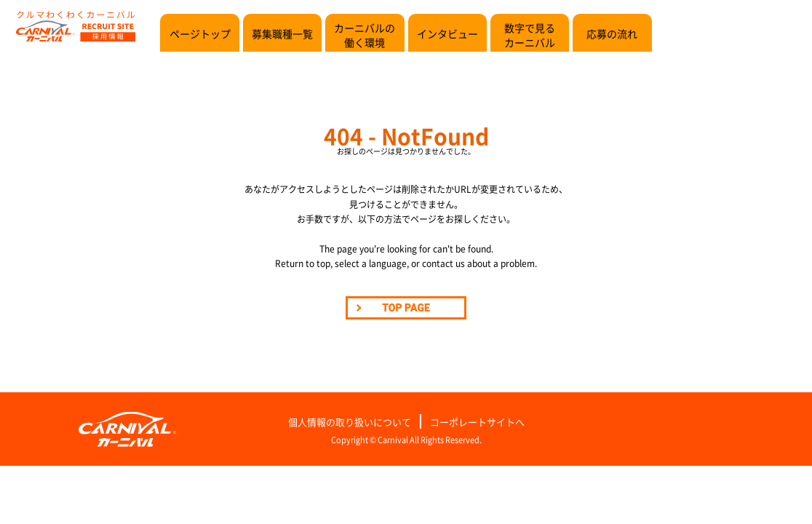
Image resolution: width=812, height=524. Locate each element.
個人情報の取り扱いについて (350, 422)
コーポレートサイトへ (477, 422)
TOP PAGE (406, 308)
